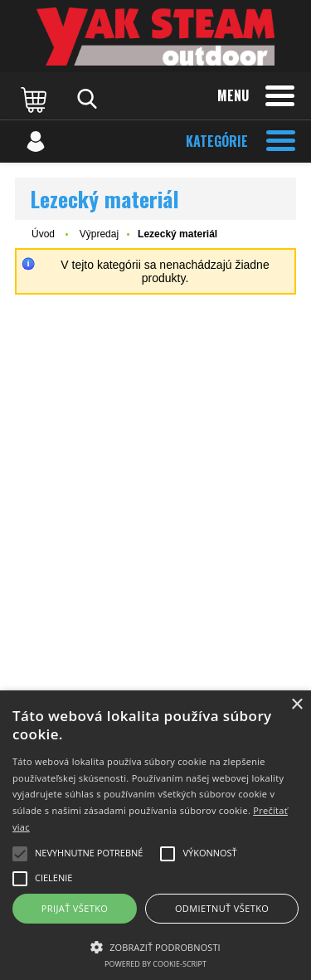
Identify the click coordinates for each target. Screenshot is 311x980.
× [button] (296, 705)
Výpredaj (99, 234)
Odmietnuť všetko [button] (222, 908)
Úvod (43, 234)
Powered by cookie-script (155, 964)
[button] (155, 946)
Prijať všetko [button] (75, 908)
